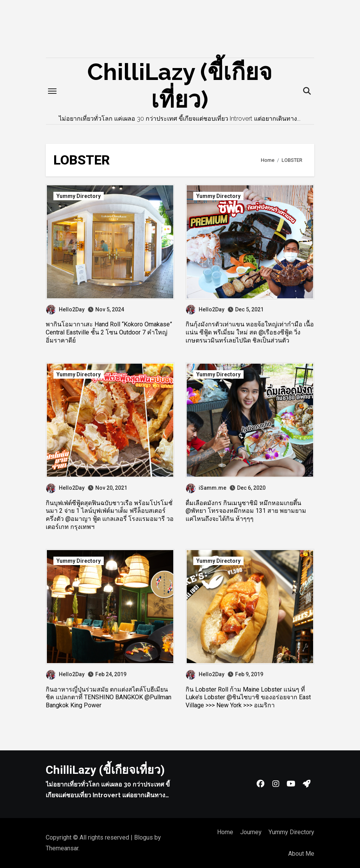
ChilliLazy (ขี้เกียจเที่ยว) (105, 770)
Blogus (144, 837)
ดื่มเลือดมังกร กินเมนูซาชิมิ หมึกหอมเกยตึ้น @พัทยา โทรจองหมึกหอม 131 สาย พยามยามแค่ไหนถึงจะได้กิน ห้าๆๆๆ (246, 511)
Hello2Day (65, 309)
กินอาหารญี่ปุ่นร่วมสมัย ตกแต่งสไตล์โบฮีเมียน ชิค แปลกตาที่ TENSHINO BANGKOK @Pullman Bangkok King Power (109, 698)
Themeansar (62, 848)
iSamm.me (206, 488)
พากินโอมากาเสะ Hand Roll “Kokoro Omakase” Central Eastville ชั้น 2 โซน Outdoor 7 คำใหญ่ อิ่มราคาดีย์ (109, 332)
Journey (251, 832)
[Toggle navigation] (52, 91)
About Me (301, 854)
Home (225, 832)
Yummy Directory (79, 196)
